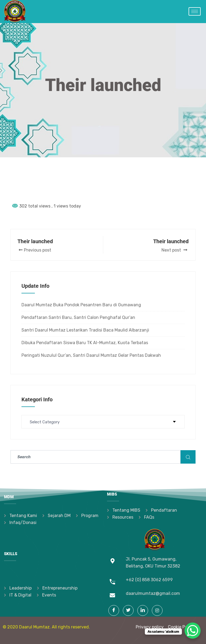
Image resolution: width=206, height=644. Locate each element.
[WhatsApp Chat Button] (193, 631)
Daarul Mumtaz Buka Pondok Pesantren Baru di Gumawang (81, 305)
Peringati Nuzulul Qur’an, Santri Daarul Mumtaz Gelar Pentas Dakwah (91, 355)
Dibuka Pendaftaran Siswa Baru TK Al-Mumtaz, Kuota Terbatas (85, 343)
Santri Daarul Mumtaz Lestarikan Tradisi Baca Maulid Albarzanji (85, 330)
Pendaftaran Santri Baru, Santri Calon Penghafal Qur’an (78, 317)
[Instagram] (157, 610)
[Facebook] (114, 610)
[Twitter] (128, 610)
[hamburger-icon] (195, 11)
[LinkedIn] (143, 610)
